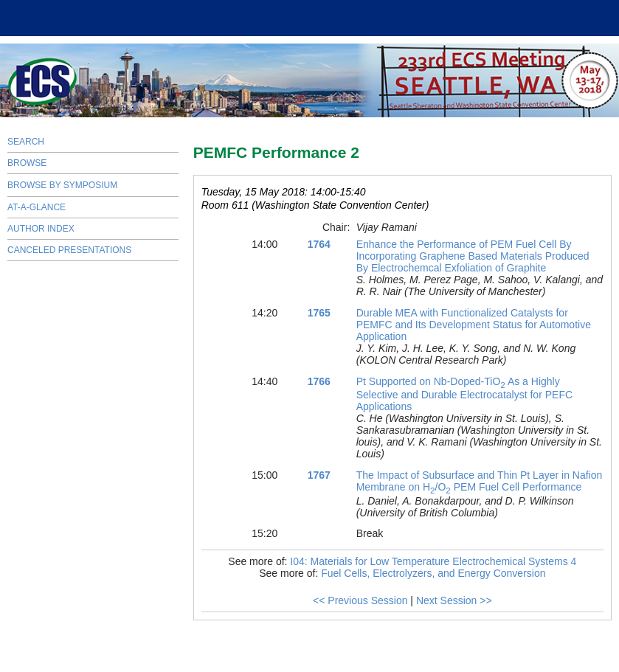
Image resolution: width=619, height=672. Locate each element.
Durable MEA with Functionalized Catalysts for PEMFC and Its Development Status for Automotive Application (474, 325)
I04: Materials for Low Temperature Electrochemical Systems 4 (433, 561)
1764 (319, 244)
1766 (319, 381)
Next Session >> (454, 600)
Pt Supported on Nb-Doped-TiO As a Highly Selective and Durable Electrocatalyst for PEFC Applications (464, 394)
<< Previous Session (360, 600)
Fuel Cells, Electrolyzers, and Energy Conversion (433, 573)
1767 (319, 475)
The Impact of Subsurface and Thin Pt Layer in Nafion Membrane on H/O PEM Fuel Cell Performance (480, 481)
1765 (319, 313)
